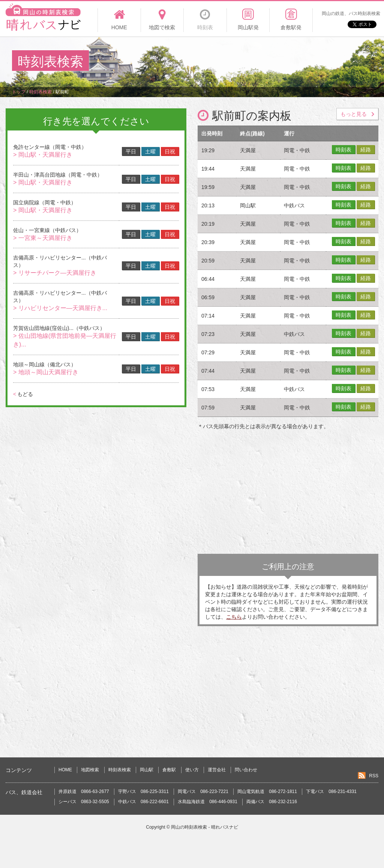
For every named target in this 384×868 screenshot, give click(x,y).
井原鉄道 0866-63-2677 (84, 792)
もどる (23, 394)
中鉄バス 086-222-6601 (143, 802)
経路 (366, 150)
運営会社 (217, 770)
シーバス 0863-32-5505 (84, 802)
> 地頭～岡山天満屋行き (46, 372)
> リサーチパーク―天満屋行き (55, 273)
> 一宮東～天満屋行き (43, 238)
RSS (374, 776)
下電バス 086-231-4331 (331, 792)
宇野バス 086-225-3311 (143, 792)
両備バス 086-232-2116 (272, 802)
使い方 (192, 770)
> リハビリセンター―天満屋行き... (60, 308)
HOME (65, 770)
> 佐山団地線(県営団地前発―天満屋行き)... (65, 340)
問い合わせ (246, 770)
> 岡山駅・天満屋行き (43, 155)
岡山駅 (147, 770)
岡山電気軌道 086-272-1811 (267, 792)
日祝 (170, 151)
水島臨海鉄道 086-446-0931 (208, 802)
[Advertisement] (235, 61)
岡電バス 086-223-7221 (203, 792)
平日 (131, 151)
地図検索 (90, 770)
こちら (234, 617)
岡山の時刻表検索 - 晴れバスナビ (205, 827)
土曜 (150, 151)
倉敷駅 (169, 770)
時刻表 (343, 150)
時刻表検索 (120, 770)
